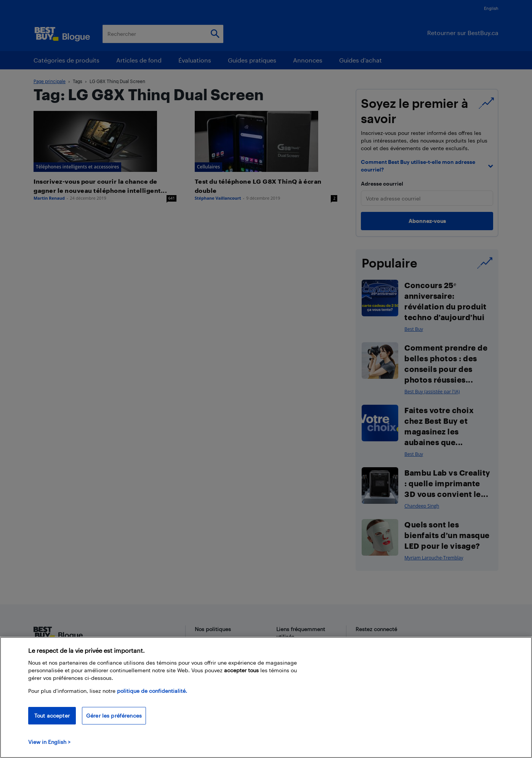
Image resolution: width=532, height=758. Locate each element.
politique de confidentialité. (152, 691)
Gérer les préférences (114, 716)
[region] (266, 697)
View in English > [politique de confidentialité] (49, 742)
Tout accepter (52, 716)
